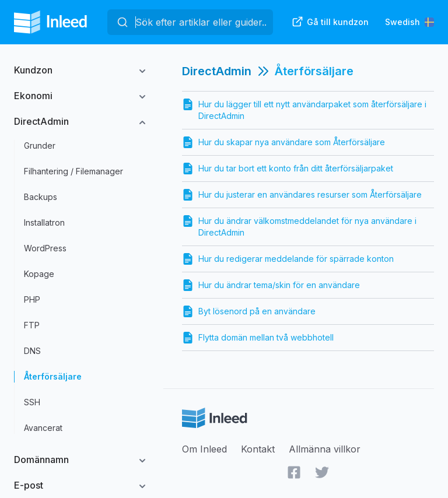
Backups (41, 197)
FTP (32, 325)
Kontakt (258, 449)
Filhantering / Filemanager (73, 171)
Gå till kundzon (330, 22)
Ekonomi (33, 96)
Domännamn (41, 460)
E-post (29, 485)
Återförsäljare (53, 376)
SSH (32, 402)
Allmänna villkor (325, 449)
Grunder (40, 145)
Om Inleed (204, 449)
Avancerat (43, 428)
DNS (32, 351)
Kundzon (33, 70)
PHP (32, 299)
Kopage (39, 274)
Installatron (44, 222)
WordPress (45, 248)
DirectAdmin (41, 121)
